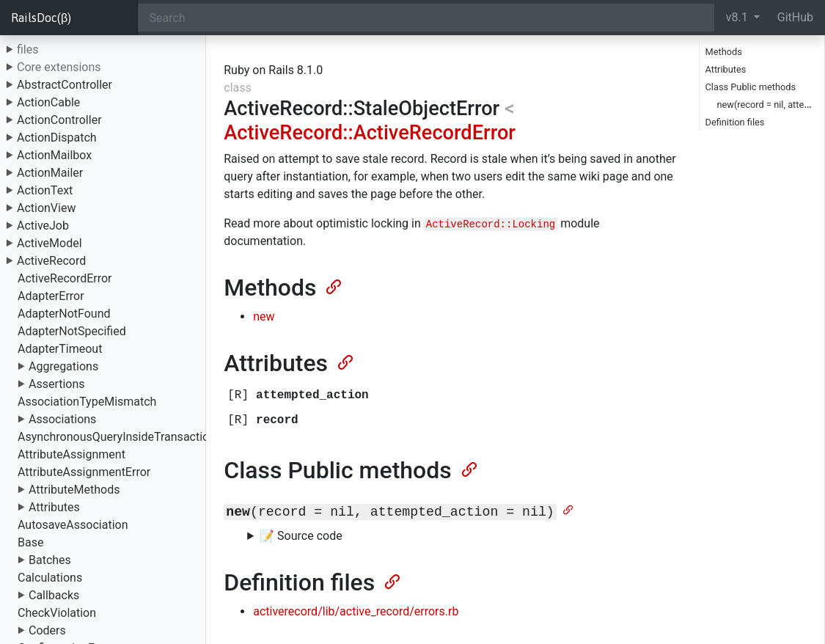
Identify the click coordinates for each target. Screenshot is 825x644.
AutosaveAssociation (73, 525)
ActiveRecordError (65, 278)
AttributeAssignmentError (84, 472)
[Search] (426, 18)
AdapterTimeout (60, 349)
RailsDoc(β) (41, 18)
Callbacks (54, 595)
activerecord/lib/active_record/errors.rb (356, 611)
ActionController (59, 120)
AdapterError (51, 296)
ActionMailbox (54, 155)
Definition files (735, 122)
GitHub (795, 17)
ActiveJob (43, 226)
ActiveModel (49, 243)
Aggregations (63, 366)
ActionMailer (50, 173)
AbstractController (65, 85)
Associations (62, 419)
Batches (50, 560)
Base (30, 542)
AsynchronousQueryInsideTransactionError (129, 437)
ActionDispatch (57, 138)
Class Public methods (751, 87)
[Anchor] (332, 285)
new (264, 316)
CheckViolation (57, 613)
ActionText (45, 190)
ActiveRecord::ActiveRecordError (370, 133)
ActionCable (48, 102)
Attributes (54, 507)
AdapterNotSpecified (72, 331)
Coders (47, 630)
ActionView (46, 208)
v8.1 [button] (738, 17)
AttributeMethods (74, 490)
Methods (724, 52)
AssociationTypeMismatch (87, 402)
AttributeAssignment (71, 454)
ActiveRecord (51, 261)
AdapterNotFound (64, 314)
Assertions (57, 384)
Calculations (50, 578)
